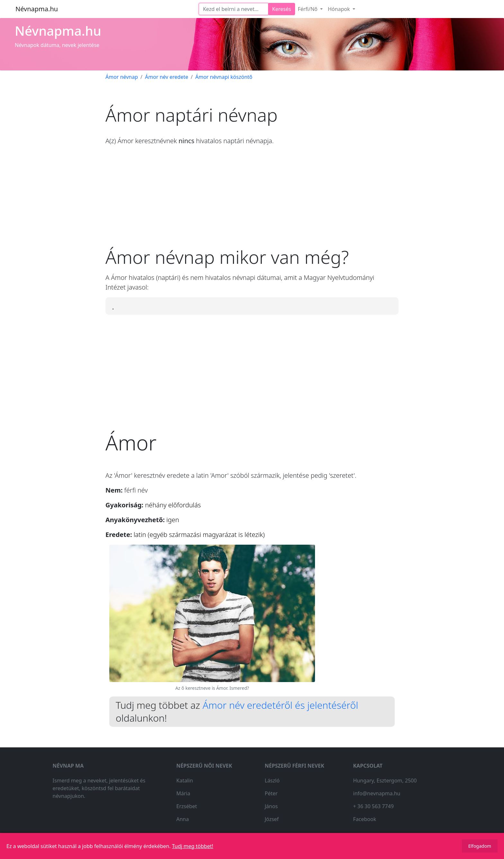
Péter (271, 793)
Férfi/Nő (308, 9)
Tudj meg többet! (193, 846)
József (272, 819)
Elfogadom (480, 846)
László (272, 780)
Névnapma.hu (37, 9)
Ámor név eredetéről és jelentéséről (280, 705)
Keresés (282, 9)
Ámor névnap (122, 77)
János (271, 806)
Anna (183, 819)
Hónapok (340, 9)
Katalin (185, 780)
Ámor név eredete (167, 77)
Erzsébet (187, 806)
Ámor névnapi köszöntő (224, 77)
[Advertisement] (252, 201)
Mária (183, 793)
